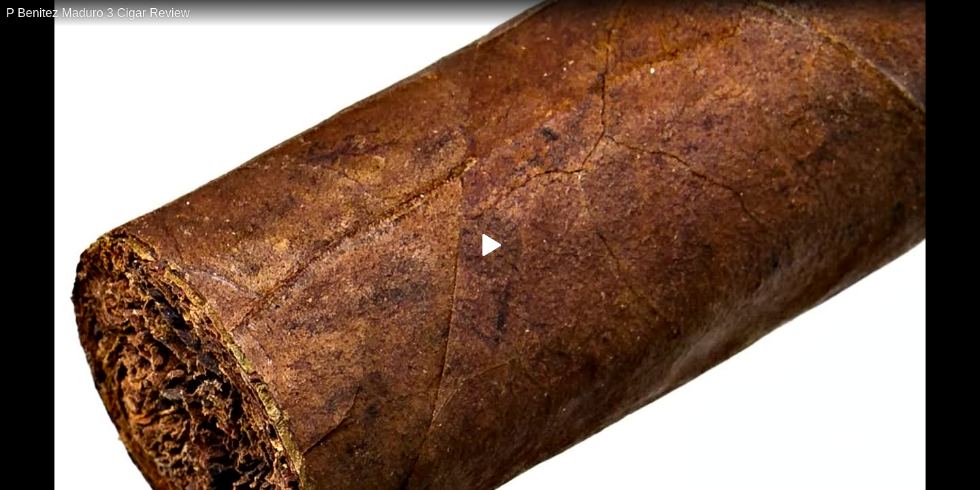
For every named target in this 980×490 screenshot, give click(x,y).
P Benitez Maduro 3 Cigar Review (98, 13)
